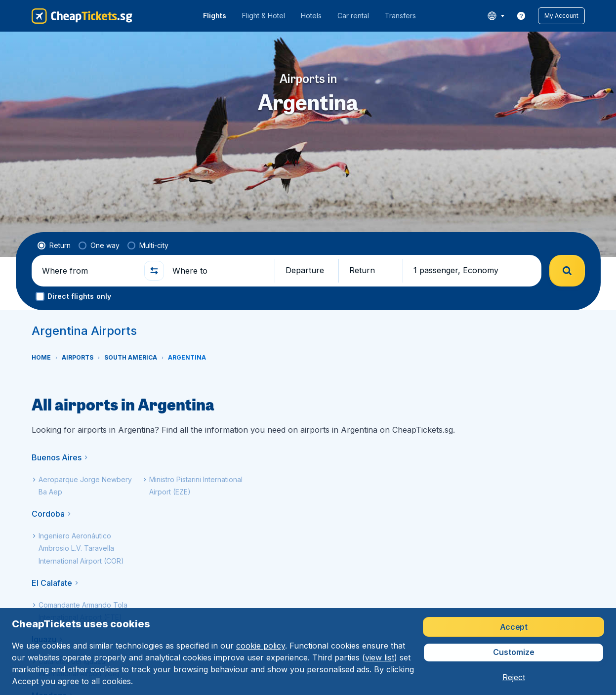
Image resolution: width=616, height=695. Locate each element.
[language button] (496, 16)
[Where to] (219, 271)
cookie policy (261, 646)
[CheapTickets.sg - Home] (82, 16)
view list (380, 657)
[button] (561, 16)
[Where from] (89, 271)
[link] (521, 16)
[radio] (54, 245)
